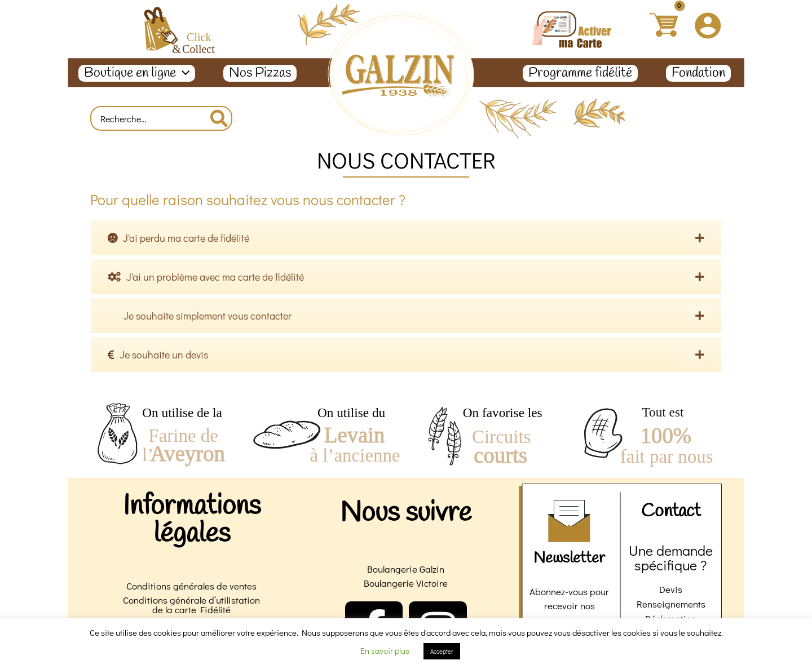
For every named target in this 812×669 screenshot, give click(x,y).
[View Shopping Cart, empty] (663, 25)
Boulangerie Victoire (406, 583)
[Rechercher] (220, 118)
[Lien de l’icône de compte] (708, 25)
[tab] (406, 238)
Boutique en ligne (137, 73)
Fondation (698, 73)
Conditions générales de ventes (191, 586)
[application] (183, 73)
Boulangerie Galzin (406, 569)
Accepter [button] (442, 651)
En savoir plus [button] (385, 650)
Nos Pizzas (260, 73)
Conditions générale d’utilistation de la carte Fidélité (191, 605)
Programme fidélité (580, 73)
